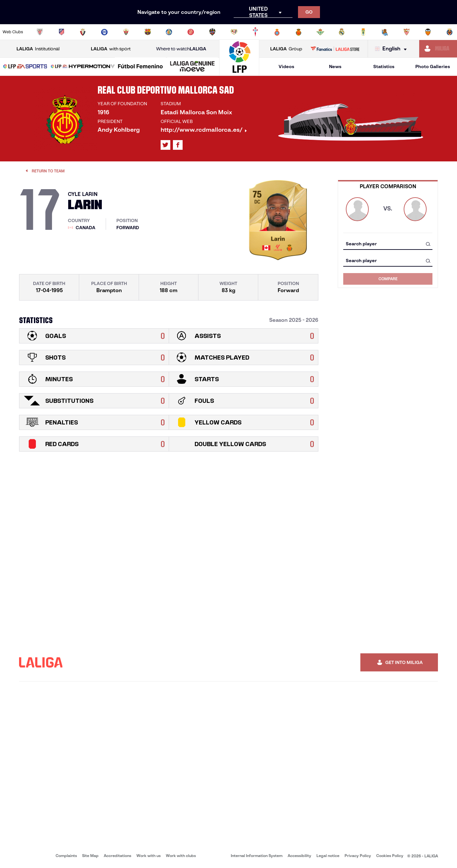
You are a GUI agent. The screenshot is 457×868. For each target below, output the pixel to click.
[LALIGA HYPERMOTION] (83, 67)
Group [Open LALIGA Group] (286, 49)
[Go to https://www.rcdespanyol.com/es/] (277, 32)
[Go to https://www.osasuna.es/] (83, 32)
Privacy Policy (358, 856)
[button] (25, 67)
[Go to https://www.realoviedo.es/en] (363, 32)
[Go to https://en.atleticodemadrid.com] (61, 32)
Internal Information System (257, 856)
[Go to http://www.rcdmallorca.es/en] (299, 32)
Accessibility (299, 856)
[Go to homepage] (239, 73)
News (335, 66)
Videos (286, 66)
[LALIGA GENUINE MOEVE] (192, 67)
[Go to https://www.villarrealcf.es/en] (450, 32)
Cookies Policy (390, 856)
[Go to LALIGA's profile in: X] (165, 145)
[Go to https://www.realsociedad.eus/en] (385, 32)
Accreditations (117, 856)
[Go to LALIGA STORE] (335, 49)
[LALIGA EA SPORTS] (25, 67)
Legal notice (328, 856)
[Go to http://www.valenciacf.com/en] (428, 32)
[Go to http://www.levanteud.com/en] (212, 32)
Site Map (90, 856)
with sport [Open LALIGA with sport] (111, 49)
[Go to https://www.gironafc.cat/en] (191, 32)
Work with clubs (181, 856)
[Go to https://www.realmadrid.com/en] (342, 32)
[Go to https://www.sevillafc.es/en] (407, 32)
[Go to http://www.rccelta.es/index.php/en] (255, 32)
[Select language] (392, 49)
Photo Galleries (433, 66)
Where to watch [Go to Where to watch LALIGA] (181, 49)
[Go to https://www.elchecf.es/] (126, 32)
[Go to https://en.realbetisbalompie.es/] (320, 32)
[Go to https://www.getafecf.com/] (169, 32)
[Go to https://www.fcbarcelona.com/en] (148, 32)
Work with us (149, 856)
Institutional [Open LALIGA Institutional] (38, 49)
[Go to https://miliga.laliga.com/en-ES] (438, 49)
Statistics (384, 66)
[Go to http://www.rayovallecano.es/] (234, 32)
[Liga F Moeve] (140, 67)
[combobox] (388, 244)
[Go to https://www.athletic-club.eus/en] (40, 32)
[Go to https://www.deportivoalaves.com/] (104, 32)
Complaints (66, 856)
